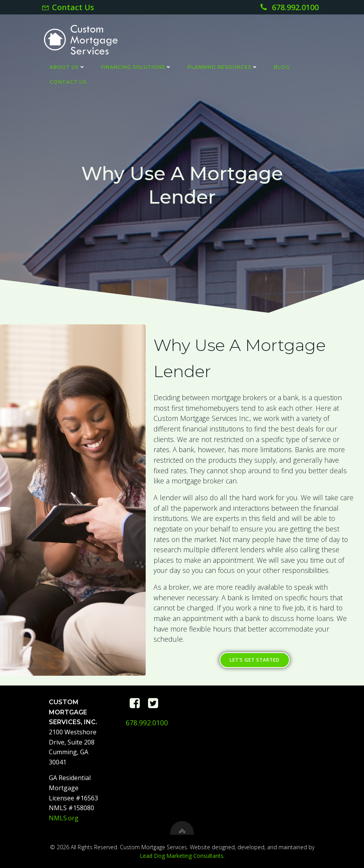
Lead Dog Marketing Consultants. (182, 856)
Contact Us (68, 81)
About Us (67, 67)
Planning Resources (222, 67)
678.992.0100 (147, 723)
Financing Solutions (136, 67)
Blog (281, 67)
